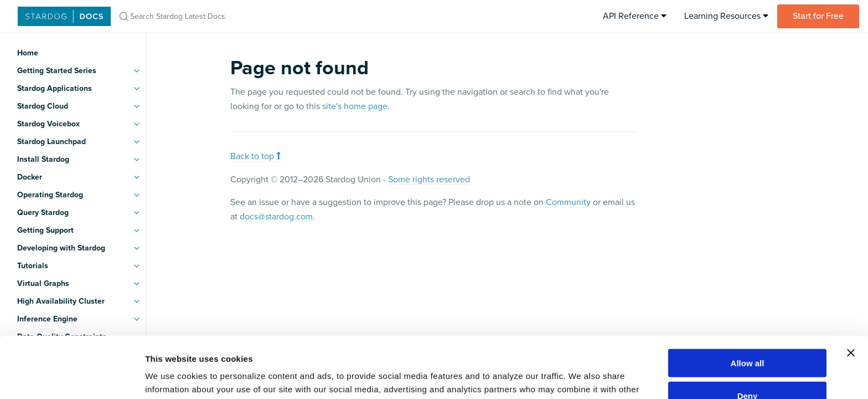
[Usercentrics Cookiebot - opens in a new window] (72, 377)
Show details (581, 377)
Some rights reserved (429, 180)
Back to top (255, 156)
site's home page (355, 106)
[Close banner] (851, 291)
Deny (748, 334)
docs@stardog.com (276, 217)
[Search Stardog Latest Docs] (259, 16)
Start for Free (818, 16)
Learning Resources (726, 16)
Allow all (748, 302)
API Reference (635, 16)
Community (568, 202)
